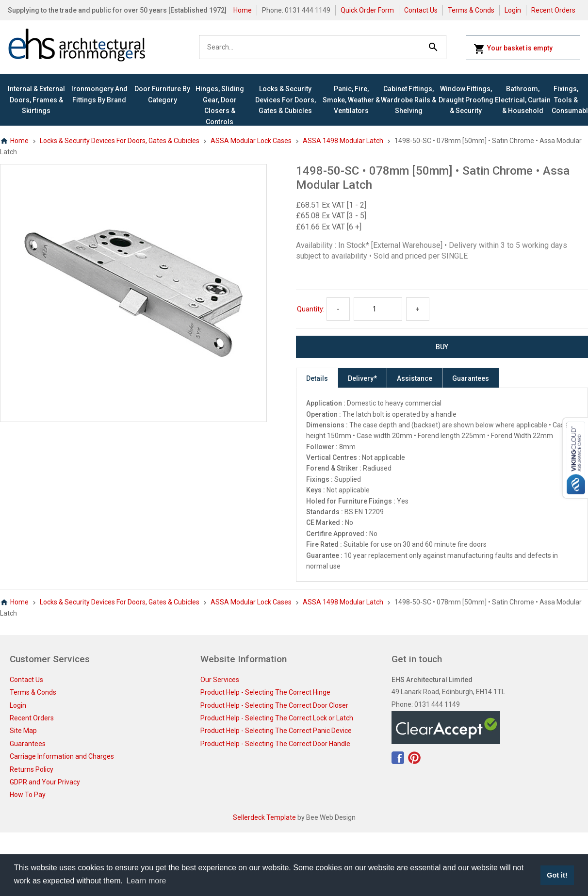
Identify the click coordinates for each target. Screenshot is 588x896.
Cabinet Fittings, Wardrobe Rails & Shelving (408, 100)
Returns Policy (32, 769)
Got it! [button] (557, 875)
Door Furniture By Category (162, 94)
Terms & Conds (471, 10)
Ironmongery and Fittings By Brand (99, 94)
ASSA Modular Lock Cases (251, 141)
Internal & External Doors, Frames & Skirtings (36, 100)
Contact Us (421, 10)
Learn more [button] (147, 881)
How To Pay (28, 795)
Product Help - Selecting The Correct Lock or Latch (277, 718)
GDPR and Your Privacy (45, 782)
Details (317, 378)
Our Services (220, 680)
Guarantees (471, 378)
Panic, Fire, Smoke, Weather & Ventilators (351, 100)
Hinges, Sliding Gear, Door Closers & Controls (220, 105)
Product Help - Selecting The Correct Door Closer (274, 705)
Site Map (23, 731)
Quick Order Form (367, 10)
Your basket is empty (513, 49)
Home (243, 10)
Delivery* (362, 378)
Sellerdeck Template (264, 817)
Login (513, 10)
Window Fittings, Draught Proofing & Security (466, 100)
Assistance (415, 378)
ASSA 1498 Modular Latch (343, 141)
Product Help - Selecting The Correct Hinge (265, 692)
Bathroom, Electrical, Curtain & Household (523, 100)
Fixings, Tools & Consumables (566, 100)
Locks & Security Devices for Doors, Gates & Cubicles (286, 100)
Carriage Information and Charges (62, 756)
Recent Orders (553, 10)
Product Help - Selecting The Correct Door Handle (275, 744)
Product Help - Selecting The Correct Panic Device (276, 731)
